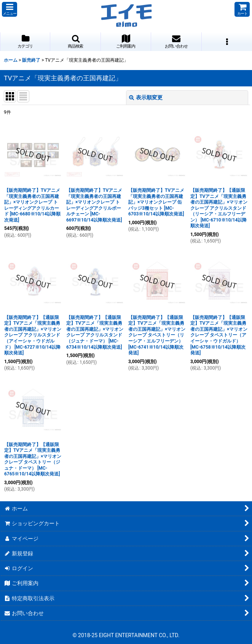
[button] (10, 9)
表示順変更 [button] (146, 97)
